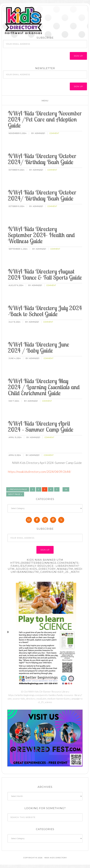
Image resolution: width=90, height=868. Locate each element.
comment (54, 133)
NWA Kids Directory (34, 21)
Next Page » (15, 494)
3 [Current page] (45, 489)
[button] (45, 100)
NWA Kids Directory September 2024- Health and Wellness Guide (41, 235)
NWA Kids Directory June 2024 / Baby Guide (39, 347)
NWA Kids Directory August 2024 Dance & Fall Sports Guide (45, 274)
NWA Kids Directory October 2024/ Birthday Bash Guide (42, 159)
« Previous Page (18, 489)
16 (66, 489)
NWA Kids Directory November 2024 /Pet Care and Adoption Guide (45, 119)
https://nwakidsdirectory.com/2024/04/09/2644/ (39, 472)
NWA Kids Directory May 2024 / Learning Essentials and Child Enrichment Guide (44, 387)
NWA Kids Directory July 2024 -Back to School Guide (45, 311)
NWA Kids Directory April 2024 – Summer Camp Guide (41, 426)
